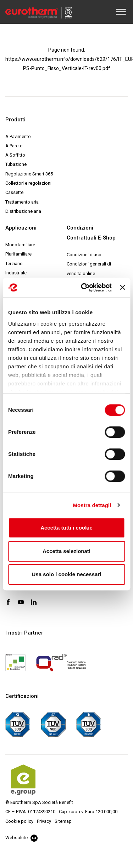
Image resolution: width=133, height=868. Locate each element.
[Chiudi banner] (122, 288)
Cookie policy (19, 821)
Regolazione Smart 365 (29, 174)
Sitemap (63, 821)
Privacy (44, 821)
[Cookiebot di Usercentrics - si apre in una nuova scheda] (84, 288)
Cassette (14, 192)
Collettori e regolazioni (28, 183)
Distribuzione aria (23, 211)
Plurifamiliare (18, 254)
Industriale (16, 273)
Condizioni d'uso (84, 255)
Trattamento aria (22, 202)
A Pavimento (18, 136)
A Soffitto (15, 155)
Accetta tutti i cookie (66, 528)
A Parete (14, 146)
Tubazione (16, 164)
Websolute (21, 838)
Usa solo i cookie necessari (67, 574)
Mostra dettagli (92, 505)
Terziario (14, 264)
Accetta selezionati (66, 551)
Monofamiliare (20, 245)
